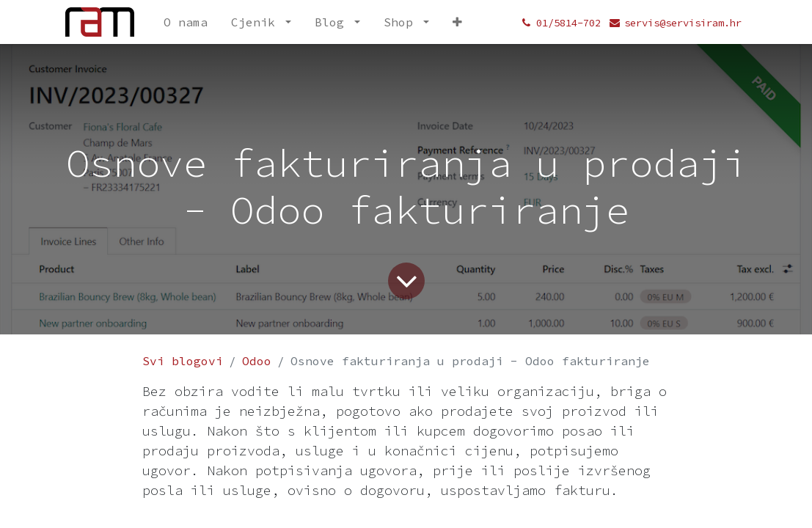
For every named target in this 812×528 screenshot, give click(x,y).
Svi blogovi (183, 361)
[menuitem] (186, 22)
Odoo (257, 361)
